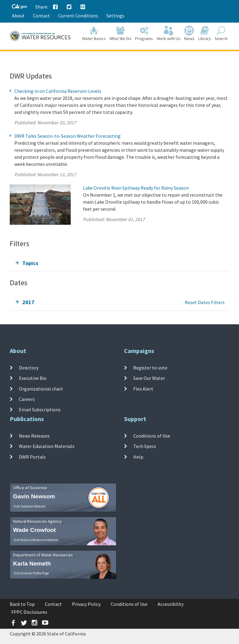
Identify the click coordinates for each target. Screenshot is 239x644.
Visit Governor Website (30, 506)
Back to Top (22, 604)
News (189, 34)
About (18, 16)
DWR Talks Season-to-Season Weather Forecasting (68, 136)
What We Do (120, 34)
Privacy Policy (86, 604)
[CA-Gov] (20, 7)
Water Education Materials (47, 446)
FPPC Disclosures (29, 612)
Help (138, 457)
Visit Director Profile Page (31, 573)
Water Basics (94, 34)
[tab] (120, 263)
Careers (27, 399)
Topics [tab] (30, 263)
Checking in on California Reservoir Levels (58, 91)
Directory (29, 368)
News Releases (34, 436)
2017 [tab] (28, 302)
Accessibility (171, 604)
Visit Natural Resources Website (36, 540)
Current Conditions (78, 16)
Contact (41, 16)
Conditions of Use (152, 436)
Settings (115, 16)
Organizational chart (41, 388)
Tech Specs (145, 446)
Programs (144, 34)
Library (205, 34)
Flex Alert (143, 388)
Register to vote (150, 368)
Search (221, 34)
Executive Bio (33, 378)
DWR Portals (32, 457)
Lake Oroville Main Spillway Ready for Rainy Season (136, 188)
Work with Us (169, 34)
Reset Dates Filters (205, 302)
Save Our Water (149, 378)
